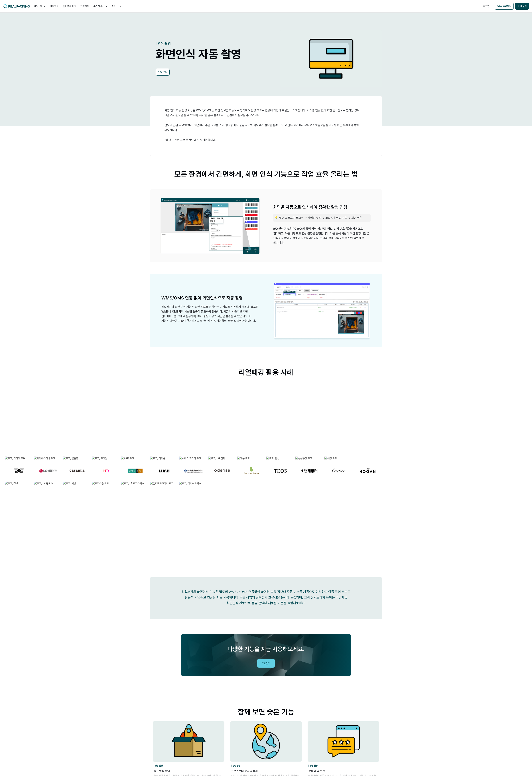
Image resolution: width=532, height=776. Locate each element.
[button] (40, 6)
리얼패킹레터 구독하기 (503, 615)
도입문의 (266, 663)
